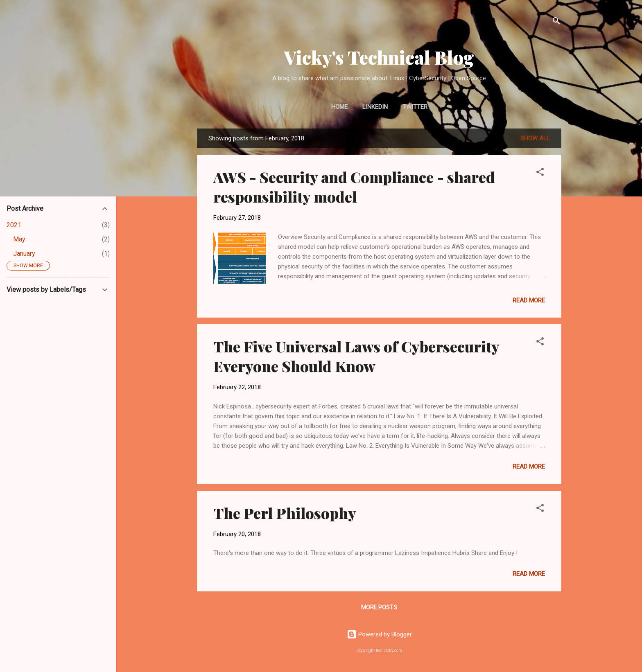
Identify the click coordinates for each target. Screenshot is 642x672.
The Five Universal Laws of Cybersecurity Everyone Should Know (356, 356)
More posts (379, 607)
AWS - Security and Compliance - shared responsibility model (354, 187)
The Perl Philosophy (285, 513)
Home (339, 107)
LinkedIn (375, 107)
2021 (14, 225)
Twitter (415, 107)
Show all (535, 138)
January (24, 254)
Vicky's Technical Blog (379, 57)
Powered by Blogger (379, 634)
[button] (540, 173)
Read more (529, 300)
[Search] (556, 22)
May (19, 239)
